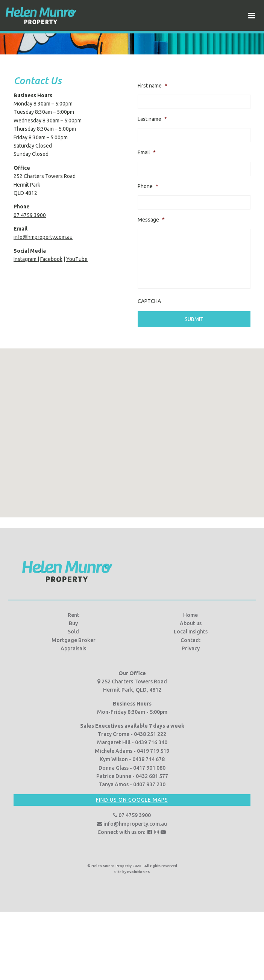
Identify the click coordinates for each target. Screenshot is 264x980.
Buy (73, 623)
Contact (190, 640)
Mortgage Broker (74, 640)
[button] (132, 426)
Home (190, 615)
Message (151, 220)
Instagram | (26, 259)
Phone (148, 186)
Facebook (51, 259)
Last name (152, 119)
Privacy (191, 648)
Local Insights (191, 632)
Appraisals (73, 648)
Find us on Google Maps (132, 799)
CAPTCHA (149, 301)
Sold (73, 632)
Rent (74, 615)
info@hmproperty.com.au (43, 237)
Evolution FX (139, 871)
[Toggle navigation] (251, 15)
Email (147, 152)
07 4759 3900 (30, 215)
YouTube (77, 259)
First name (152, 86)
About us (191, 623)
